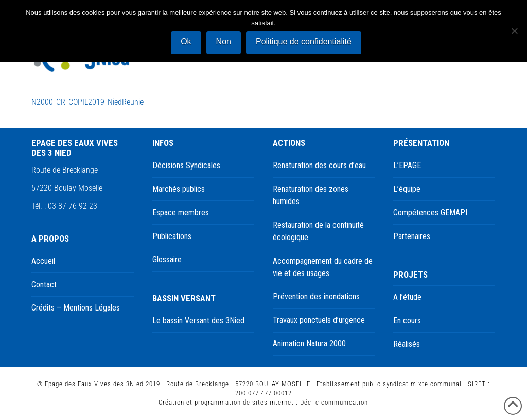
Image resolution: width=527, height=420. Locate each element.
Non (224, 41)
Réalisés (407, 344)
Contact (44, 285)
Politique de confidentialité (304, 41)
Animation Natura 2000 (309, 344)
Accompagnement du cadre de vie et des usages (323, 267)
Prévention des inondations (316, 296)
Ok (186, 41)
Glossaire (167, 259)
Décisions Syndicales (186, 165)
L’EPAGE (407, 165)
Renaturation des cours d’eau (319, 165)
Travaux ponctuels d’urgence (319, 320)
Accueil (43, 261)
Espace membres (181, 213)
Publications (172, 236)
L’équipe (407, 189)
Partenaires (412, 236)
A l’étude (407, 297)
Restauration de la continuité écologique (318, 231)
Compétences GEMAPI (430, 213)
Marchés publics (179, 189)
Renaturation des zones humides (311, 195)
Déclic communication (334, 402)
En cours (407, 321)
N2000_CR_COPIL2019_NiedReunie (87, 102)
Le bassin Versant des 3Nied (198, 321)
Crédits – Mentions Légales (76, 308)
